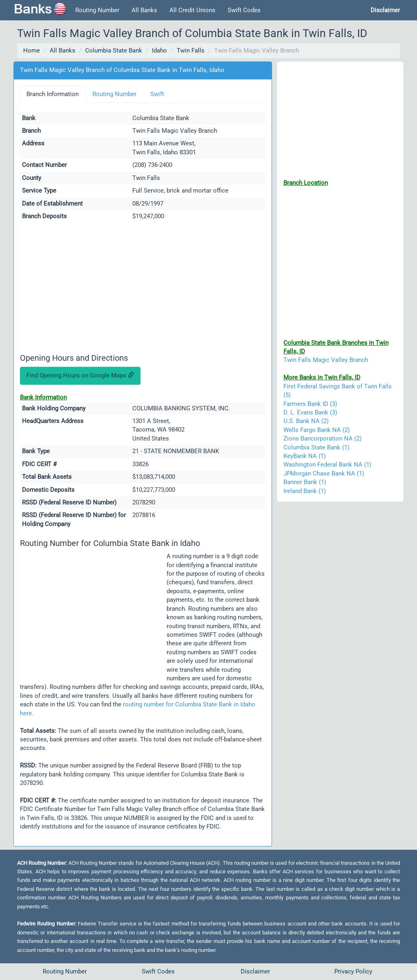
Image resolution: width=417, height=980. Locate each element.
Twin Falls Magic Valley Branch (326, 360)
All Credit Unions (192, 10)
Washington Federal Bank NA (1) (327, 465)
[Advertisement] (143, 288)
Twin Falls (191, 50)
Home (32, 50)
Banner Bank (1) (305, 482)
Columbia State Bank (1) (316, 447)
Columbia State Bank (114, 50)
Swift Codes (244, 10)
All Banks (144, 10)
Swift (157, 94)
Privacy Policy (353, 971)
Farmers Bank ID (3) (310, 404)
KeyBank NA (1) (305, 456)
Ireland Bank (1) (305, 491)
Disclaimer (255, 971)
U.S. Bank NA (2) (306, 421)
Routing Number (97, 10)
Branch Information (53, 94)
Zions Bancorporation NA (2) (323, 438)
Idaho (159, 50)
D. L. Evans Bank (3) (310, 412)
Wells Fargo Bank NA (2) (317, 430)
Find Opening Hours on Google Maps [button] (80, 375)
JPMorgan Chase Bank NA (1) (324, 474)
